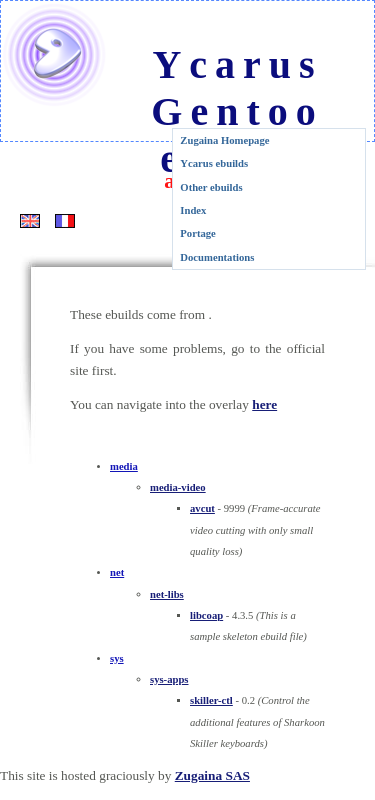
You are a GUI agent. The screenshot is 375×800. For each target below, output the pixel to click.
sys (117, 658)
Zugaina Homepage (224, 140)
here (264, 404)
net (117, 572)
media (124, 466)
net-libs (167, 594)
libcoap (206, 615)
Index (193, 210)
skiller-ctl (211, 700)
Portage (198, 233)
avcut (202, 508)
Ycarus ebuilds (214, 163)
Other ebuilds (211, 187)
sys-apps (169, 679)
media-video (178, 487)
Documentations (217, 257)
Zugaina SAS (212, 775)
